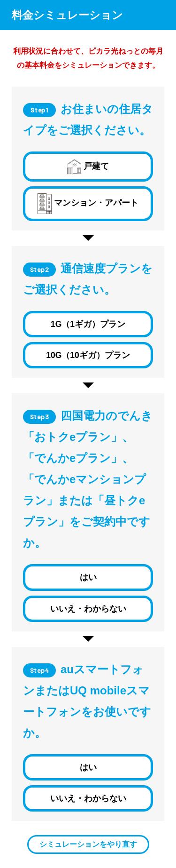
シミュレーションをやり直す (88, 844)
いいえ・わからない (88, 609)
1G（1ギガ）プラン (88, 324)
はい (88, 577)
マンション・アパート (88, 204)
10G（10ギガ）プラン (88, 355)
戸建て (88, 167)
